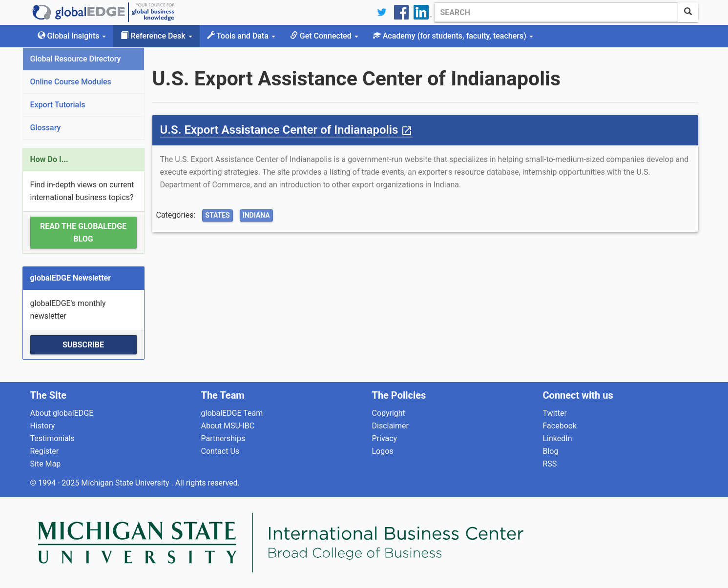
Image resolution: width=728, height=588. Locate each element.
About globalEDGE (62, 413)
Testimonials (52, 438)
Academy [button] (453, 36)
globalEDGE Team (232, 413)
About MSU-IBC (228, 426)
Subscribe (83, 345)
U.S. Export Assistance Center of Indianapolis (287, 130)
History (43, 426)
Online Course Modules (71, 82)
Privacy (385, 438)
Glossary (46, 128)
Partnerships (223, 438)
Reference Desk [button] (156, 36)
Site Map (46, 464)
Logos (383, 451)
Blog (551, 451)
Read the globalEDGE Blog (83, 233)
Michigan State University (126, 483)
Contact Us (220, 451)
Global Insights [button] (72, 36)
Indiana (256, 215)
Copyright (389, 413)
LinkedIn (558, 438)
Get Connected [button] (324, 36)
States (217, 215)
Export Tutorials (58, 105)
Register (45, 451)
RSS (550, 464)
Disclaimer (390, 426)
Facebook (560, 426)
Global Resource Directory (76, 59)
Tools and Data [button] (241, 36)
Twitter (555, 413)
